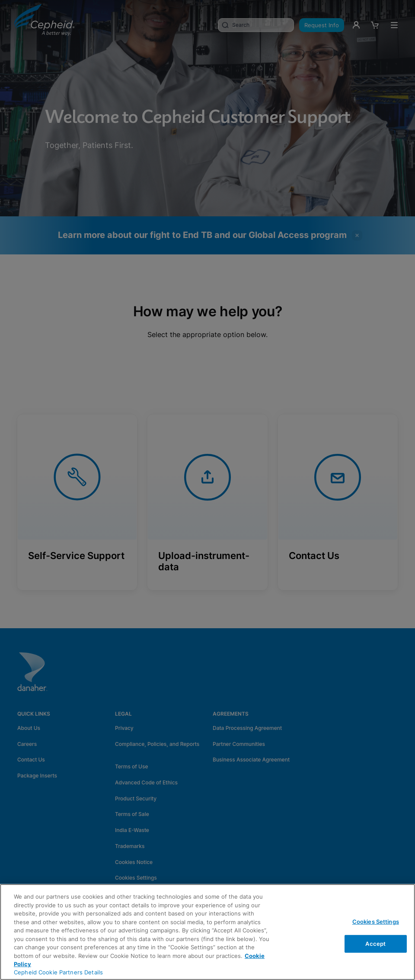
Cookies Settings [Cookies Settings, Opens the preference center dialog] (376, 922)
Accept (375, 944)
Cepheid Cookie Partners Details (58, 972)
